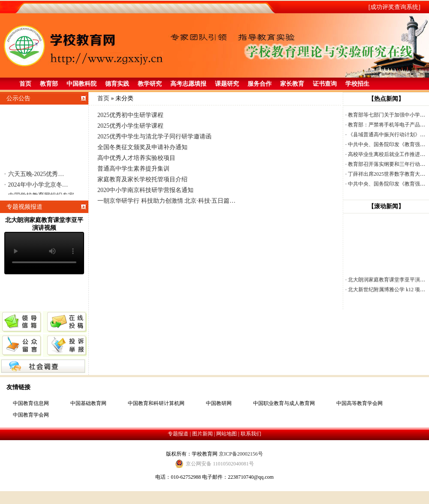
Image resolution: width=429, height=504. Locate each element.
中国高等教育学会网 (360, 403)
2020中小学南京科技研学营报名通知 (145, 190)
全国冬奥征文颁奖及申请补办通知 (142, 147)
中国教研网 (219, 403)
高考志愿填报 (188, 84)
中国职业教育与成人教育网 (284, 403)
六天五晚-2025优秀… (34, 175)
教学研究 (150, 84)
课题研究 (227, 84)
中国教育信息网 (31, 403)
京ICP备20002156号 (241, 454)
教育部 (49, 84)
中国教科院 (82, 84)
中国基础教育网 (88, 403)
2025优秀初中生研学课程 (130, 115)
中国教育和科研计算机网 (156, 403)
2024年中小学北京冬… (36, 186)
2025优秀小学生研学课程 (130, 126)
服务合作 (260, 84)
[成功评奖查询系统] (394, 7)
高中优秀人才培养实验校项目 (136, 158)
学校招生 (357, 84)
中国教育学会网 (31, 415)
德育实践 (117, 84)
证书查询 (325, 84)
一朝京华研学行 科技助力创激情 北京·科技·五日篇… (166, 201)
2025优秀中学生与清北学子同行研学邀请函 (154, 136)
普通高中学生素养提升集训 (133, 169)
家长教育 (292, 84)
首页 (25, 84)
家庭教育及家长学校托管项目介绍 (142, 179)
